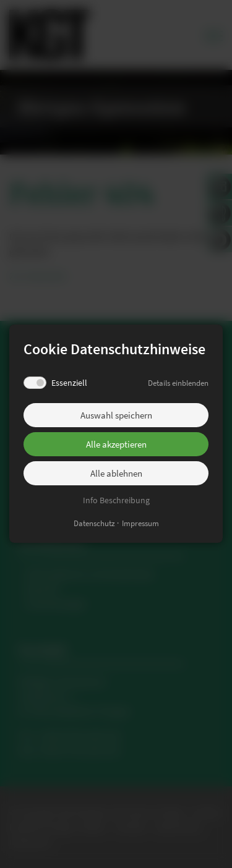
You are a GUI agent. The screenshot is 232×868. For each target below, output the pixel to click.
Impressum (140, 524)
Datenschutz (94, 524)
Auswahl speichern (116, 415)
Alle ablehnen (116, 473)
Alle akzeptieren (116, 444)
